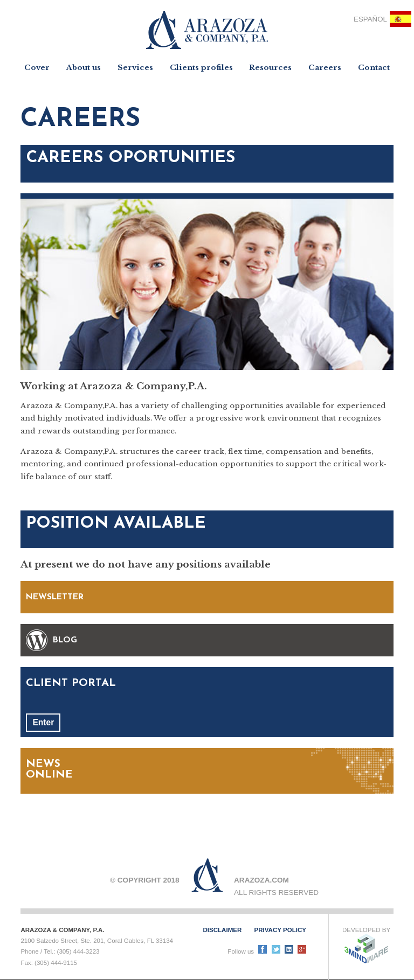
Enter (43, 722)
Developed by (366, 945)
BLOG (65, 640)
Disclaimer (222, 930)
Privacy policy (280, 930)
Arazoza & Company (207, 30)
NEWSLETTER (55, 597)
